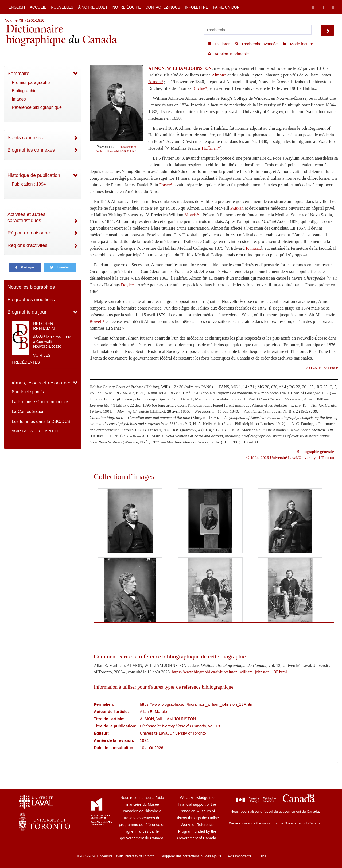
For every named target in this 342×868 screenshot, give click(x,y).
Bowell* (97, 321)
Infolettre (197, 7)
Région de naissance (30, 233)
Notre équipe (127, 7)
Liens (262, 856)
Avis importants (240, 856)
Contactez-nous (163, 7)
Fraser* (166, 185)
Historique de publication (34, 175)
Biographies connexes (31, 150)
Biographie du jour (27, 312)
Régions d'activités (28, 245)
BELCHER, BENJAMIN (44, 326)
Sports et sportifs (28, 392)
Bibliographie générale (315, 451)
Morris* (192, 215)
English (17, 7)
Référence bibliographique (37, 107)
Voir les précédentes (31, 359)
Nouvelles (62, 7)
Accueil (38, 7)
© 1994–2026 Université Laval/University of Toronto (290, 458)
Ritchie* (200, 88)
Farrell (253, 248)
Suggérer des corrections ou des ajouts (191, 856)
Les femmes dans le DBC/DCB (41, 421)
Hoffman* (211, 148)
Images (19, 99)
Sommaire (18, 74)
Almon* (219, 75)
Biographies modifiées (31, 300)
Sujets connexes (25, 138)
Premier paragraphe (31, 82)
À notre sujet (93, 7)
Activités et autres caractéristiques (26, 217)
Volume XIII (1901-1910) (25, 20)
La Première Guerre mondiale (40, 402)
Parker (237, 208)
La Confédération (28, 412)
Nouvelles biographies (31, 287)
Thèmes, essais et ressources (39, 383)
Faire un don (226, 7)
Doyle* (128, 285)
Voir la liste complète (36, 431)
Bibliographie (24, 91)
